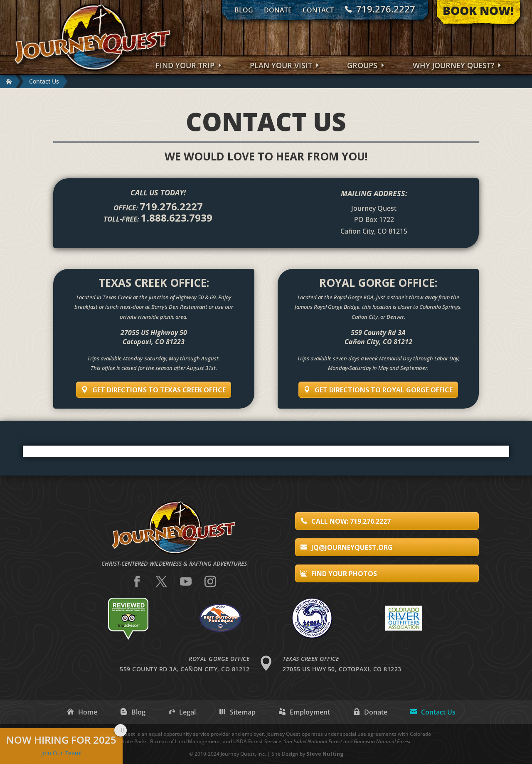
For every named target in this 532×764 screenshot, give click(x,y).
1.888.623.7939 (177, 218)
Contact (318, 10)
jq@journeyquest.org (352, 547)
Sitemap (243, 712)
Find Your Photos (344, 574)
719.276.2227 (386, 9)
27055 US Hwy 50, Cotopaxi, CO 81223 (342, 669)
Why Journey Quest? (453, 66)
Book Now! (478, 10)
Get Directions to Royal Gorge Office (384, 390)
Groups (362, 66)
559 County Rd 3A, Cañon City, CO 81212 (185, 669)
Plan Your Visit (281, 66)
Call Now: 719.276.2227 (351, 521)
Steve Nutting (325, 754)
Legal (187, 712)
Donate (278, 10)
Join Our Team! (61, 753)
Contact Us (438, 712)
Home (88, 712)
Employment (310, 712)
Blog (244, 10)
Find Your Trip (185, 66)
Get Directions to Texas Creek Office (159, 390)
